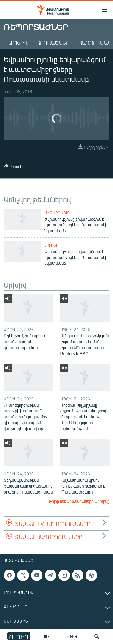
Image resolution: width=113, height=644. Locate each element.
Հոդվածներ (53, 43)
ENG (72, 636)
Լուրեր (51, 245)
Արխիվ (18, 43)
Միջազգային (58, 213)
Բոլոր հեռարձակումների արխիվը (79, 501)
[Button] (14, 168)
